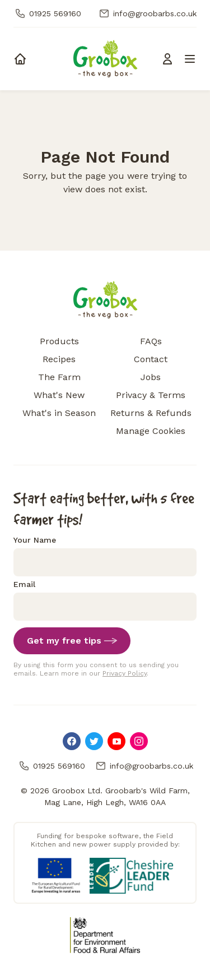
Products (59, 341)
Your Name (35, 540)
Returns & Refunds (151, 413)
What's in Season (59, 413)
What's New (59, 395)
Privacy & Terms (151, 395)
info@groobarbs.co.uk (147, 13)
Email (24, 584)
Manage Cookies (151, 431)
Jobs (151, 377)
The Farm (59, 377)
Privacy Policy (125, 673)
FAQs (151, 341)
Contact (151, 359)
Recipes (59, 359)
